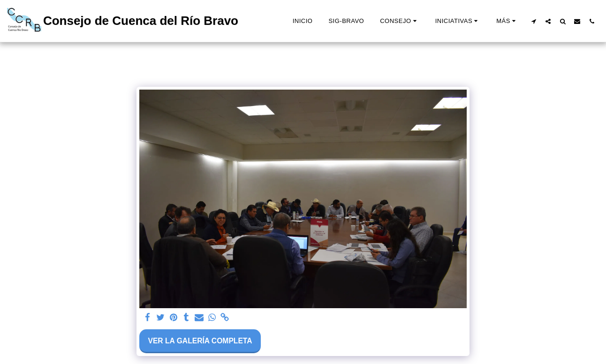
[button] (399, 21)
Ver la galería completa (200, 341)
